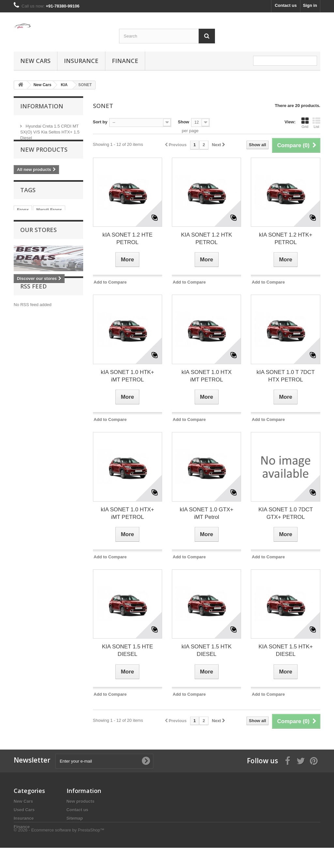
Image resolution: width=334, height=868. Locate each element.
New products (44, 160)
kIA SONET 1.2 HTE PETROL (128, 239)
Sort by (100, 122)
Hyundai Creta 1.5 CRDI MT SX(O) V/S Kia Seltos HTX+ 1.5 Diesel (50, 129)
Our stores (38, 249)
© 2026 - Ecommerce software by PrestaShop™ (59, 850)
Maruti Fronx (49, 224)
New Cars (35, 61)
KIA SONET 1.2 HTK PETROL (207, 239)
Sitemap (75, 818)
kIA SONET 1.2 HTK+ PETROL (286, 239)
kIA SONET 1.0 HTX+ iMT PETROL (128, 513)
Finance (125, 61)
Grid (305, 123)
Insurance (81, 61)
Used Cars (24, 810)
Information (42, 106)
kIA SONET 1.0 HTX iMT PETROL (206, 376)
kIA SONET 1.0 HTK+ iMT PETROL (128, 376)
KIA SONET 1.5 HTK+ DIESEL (285, 650)
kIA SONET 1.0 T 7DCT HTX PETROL (286, 376)
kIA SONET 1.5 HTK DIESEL (206, 650)
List (316, 123)
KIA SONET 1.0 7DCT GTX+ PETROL (286, 513)
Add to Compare (110, 282)
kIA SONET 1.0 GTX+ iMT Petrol (207, 513)
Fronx (23, 224)
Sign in (310, 5)
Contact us (286, 5)
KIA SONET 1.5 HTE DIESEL (127, 650)
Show (183, 122)
